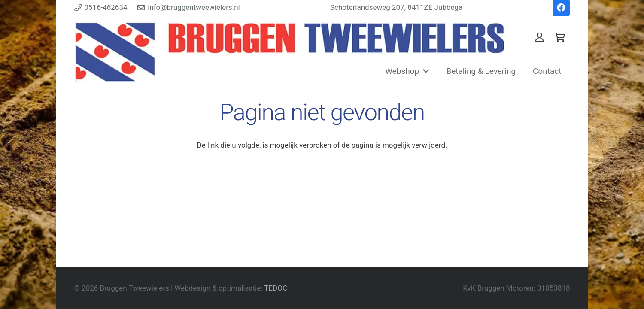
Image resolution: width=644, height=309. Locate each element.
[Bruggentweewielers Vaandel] (336, 38)
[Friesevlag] (115, 52)
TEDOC (276, 288)
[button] (424, 71)
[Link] (539, 37)
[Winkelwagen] (559, 37)
